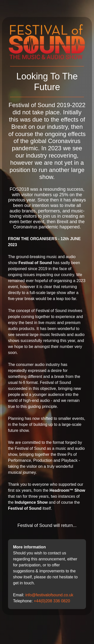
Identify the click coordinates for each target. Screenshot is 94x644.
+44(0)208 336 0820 (52, 601)
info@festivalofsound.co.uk (49, 595)
